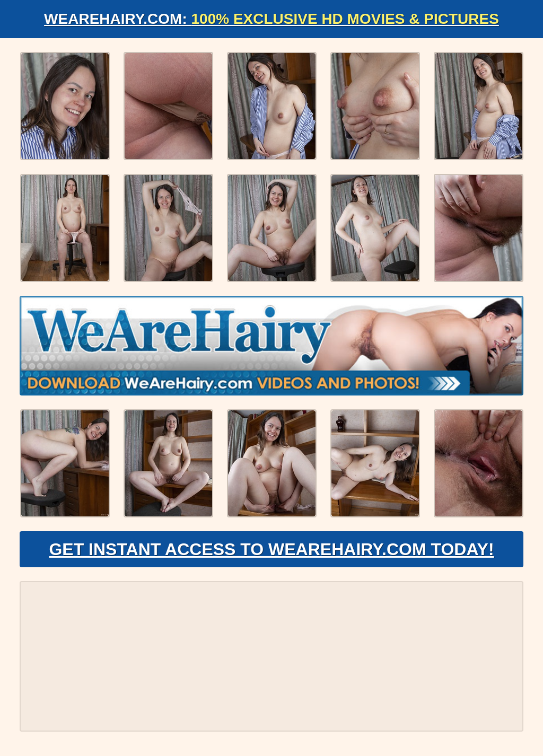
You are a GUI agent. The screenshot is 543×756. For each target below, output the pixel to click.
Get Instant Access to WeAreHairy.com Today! (271, 549)
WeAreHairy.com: (271, 19)
